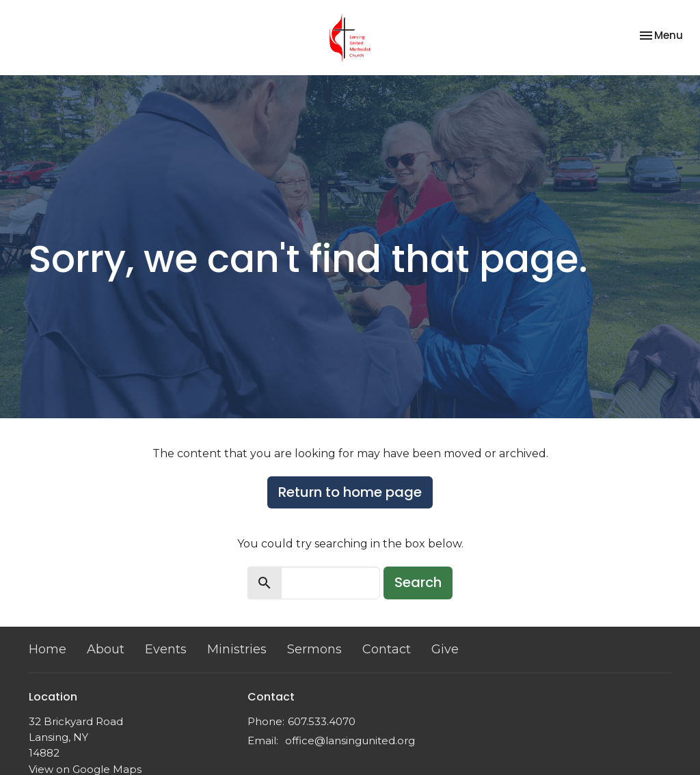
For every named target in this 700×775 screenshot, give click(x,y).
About (106, 649)
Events (166, 649)
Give (445, 649)
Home (48, 649)
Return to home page (350, 492)
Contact (387, 649)
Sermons (314, 649)
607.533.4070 (322, 721)
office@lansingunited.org (350, 740)
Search (418, 582)
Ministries (237, 649)
